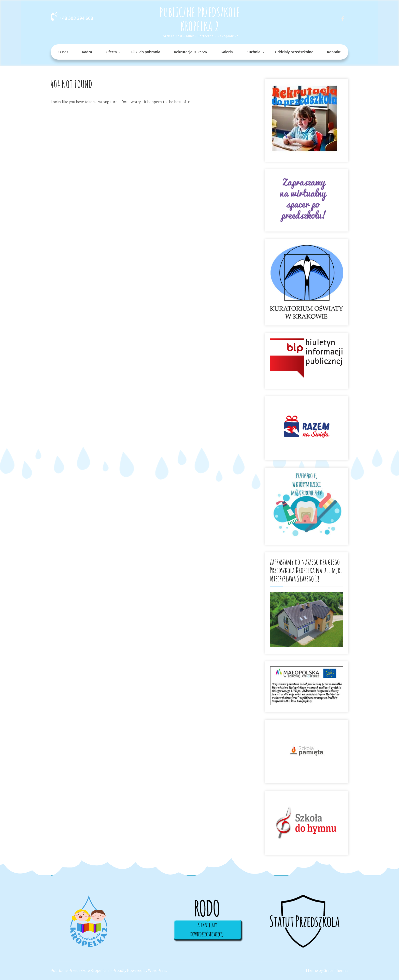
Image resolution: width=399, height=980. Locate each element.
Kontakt (334, 52)
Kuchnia (254, 52)
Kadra (87, 52)
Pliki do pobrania (146, 52)
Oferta (111, 52)
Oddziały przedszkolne (294, 52)
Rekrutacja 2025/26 (190, 52)
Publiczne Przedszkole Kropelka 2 (199, 19)
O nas (63, 52)
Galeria (227, 52)
